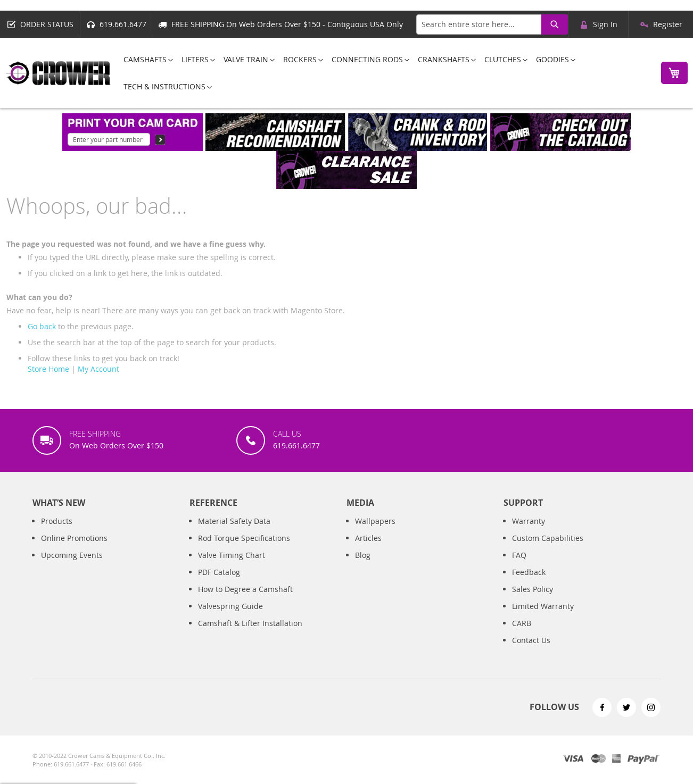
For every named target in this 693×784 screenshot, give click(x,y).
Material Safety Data (234, 521)
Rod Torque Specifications (244, 538)
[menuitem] (145, 59)
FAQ (519, 555)
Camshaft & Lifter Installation (250, 623)
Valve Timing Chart (232, 555)
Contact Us (531, 640)
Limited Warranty (543, 606)
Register (668, 24)
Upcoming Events (72, 555)
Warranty (529, 521)
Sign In (605, 24)
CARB (522, 623)
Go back (42, 326)
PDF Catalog (219, 572)
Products (57, 521)
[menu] (383, 73)
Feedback (529, 572)
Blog (363, 555)
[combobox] (492, 24)
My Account (98, 369)
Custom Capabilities (548, 538)
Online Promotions (74, 538)
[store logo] (59, 73)
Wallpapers (375, 521)
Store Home (48, 369)
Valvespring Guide (230, 606)
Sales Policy (533, 589)
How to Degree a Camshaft (245, 589)
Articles (368, 538)
